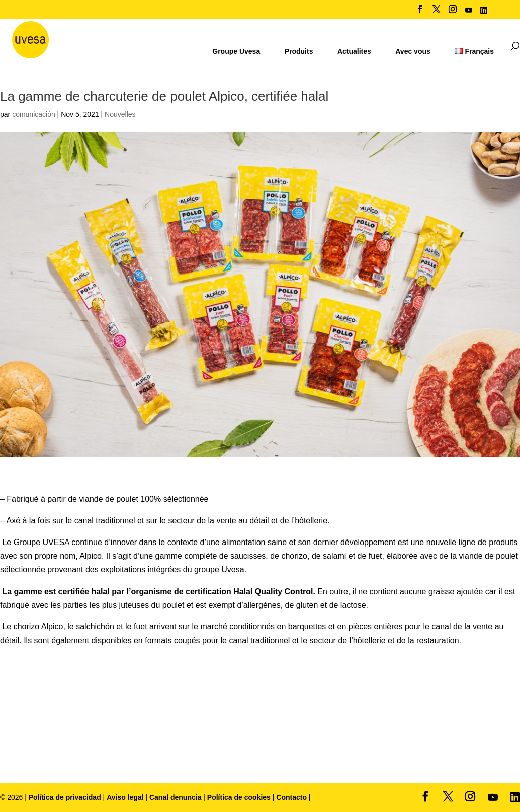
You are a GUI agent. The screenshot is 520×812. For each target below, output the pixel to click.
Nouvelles (120, 114)
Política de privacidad (66, 797)
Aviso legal (125, 797)
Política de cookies (240, 797)
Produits (299, 51)
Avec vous (413, 51)
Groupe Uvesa (236, 51)
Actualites (354, 51)
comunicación (34, 114)
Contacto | (293, 797)
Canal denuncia (175, 797)
